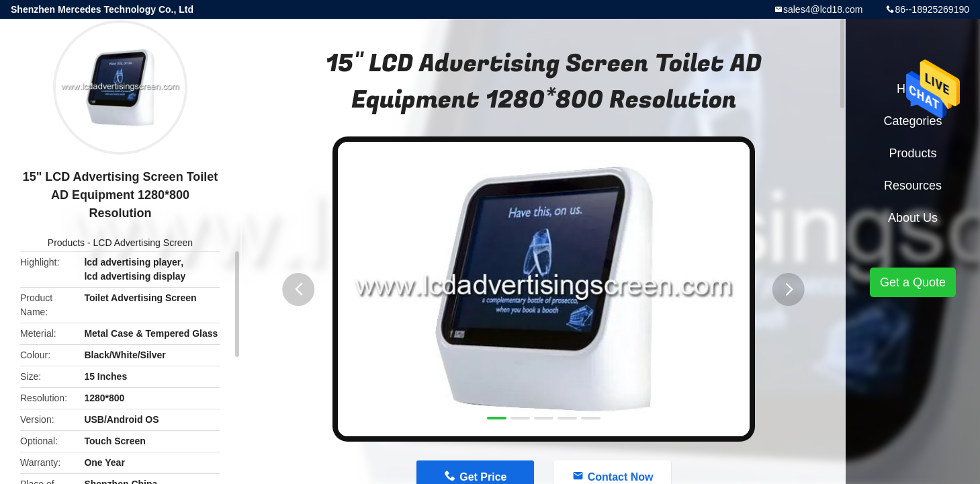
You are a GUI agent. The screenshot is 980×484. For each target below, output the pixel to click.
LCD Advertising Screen (143, 243)
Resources (913, 186)
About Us (913, 218)
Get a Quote (913, 282)
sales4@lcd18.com (823, 9)
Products (66, 243)
